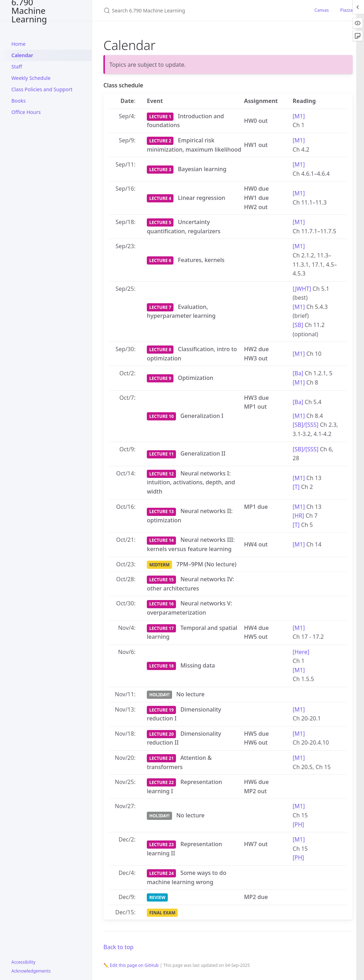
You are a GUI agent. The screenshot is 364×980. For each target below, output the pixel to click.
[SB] (298, 325)
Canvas (322, 10)
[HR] (298, 516)
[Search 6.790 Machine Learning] (187, 10)
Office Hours (26, 112)
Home (18, 44)
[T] (296, 487)
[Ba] (298, 373)
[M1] (299, 116)
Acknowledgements (31, 971)
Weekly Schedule (31, 78)
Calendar (22, 55)
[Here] (301, 652)
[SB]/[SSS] (306, 425)
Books (18, 101)
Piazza (346, 10)
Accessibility (23, 962)
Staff (17, 67)
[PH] (298, 824)
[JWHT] (302, 289)
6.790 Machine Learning (29, 10)
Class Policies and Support (42, 89)
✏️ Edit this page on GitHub (131, 965)
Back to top (119, 947)
